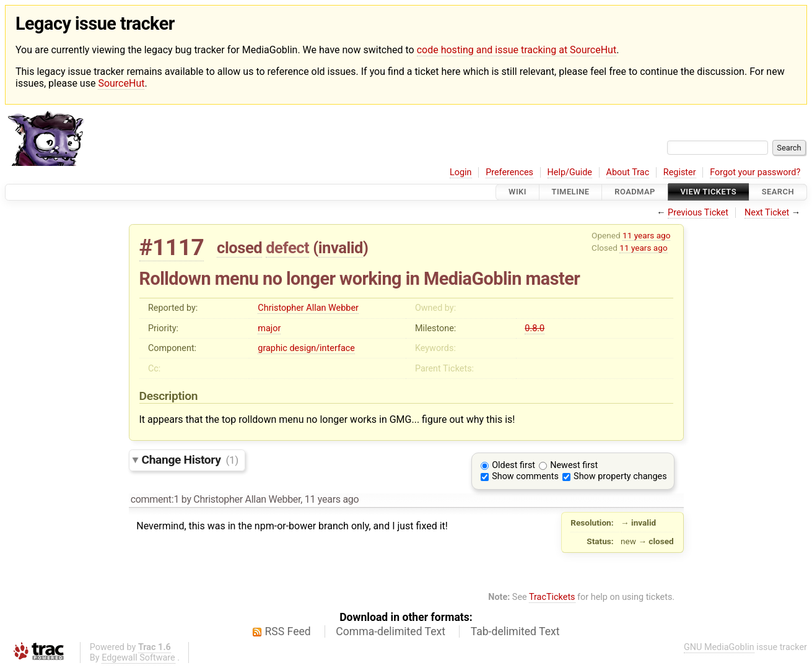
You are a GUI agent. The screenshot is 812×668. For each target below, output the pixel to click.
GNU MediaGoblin (719, 647)
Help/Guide (570, 172)
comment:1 (155, 499)
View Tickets (709, 192)
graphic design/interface (306, 348)
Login (461, 172)
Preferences (509, 172)
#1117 (172, 247)
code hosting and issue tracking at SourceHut (517, 50)
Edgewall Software (138, 658)
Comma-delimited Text (391, 631)
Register (680, 172)
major (269, 328)
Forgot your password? (755, 172)
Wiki (517, 192)
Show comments (525, 476)
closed (239, 248)
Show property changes (620, 476)
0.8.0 (535, 328)
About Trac (628, 172)
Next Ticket (767, 213)
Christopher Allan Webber (308, 308)
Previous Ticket (698, 213)
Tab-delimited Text (515, 631)
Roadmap (635, 192)
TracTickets (552, 597)
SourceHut (121, 83)
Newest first (574, 465)
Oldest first (513, 465)
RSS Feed (288, 631)
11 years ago (646, 235)
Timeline (571, 192)
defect (287, 248)
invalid (341, 248)
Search (778, 192)
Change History (190, 460)
